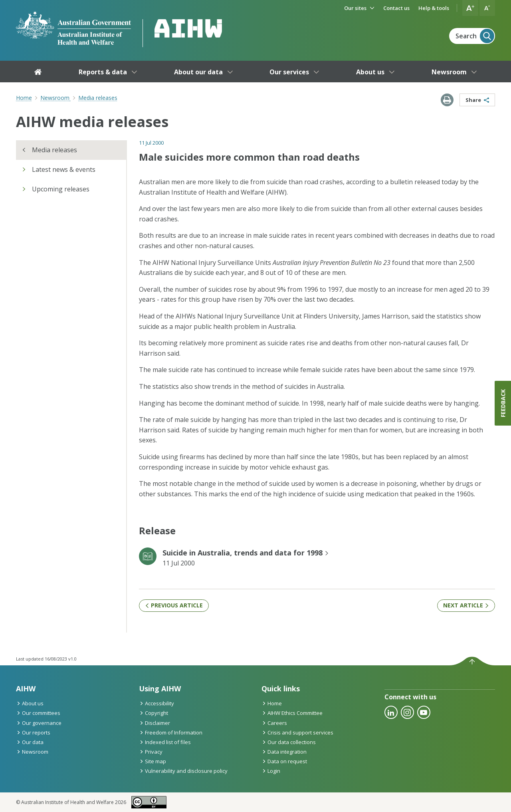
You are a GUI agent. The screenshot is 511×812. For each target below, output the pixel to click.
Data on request (284, 761)
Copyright (153, 713)
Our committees (38, 713)
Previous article (174, 605)
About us (30, 703)
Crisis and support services (297, 732)
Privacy (151, 752)
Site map (153, 761)
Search (475, 36)
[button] (470, 8)
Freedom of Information (171, 732)
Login (271, 771)
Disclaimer (154, 723)
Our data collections (289, 742)
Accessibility (156, 703)
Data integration (284, 752)
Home (24, 98)
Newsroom (32, 752)
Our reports (33, 732)
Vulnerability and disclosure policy (183, 771)
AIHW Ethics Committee (292, 713)
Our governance (39, 723)
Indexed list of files (165, 742)
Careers (274, 723)
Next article (466, 605)
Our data (30, 742)
